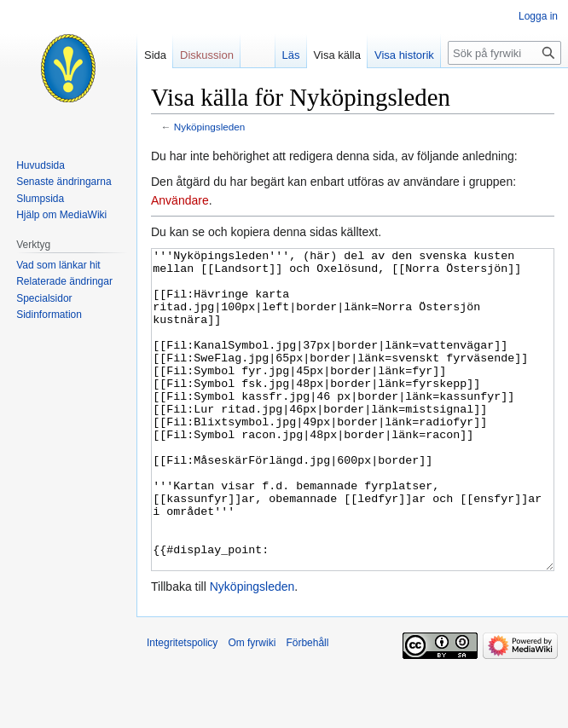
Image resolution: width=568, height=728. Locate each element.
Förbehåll (307, 707)
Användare (180, 200)
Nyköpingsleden (210, 127)
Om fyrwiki (252, 707)
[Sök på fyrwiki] (504, 53)
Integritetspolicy (182, 707)
